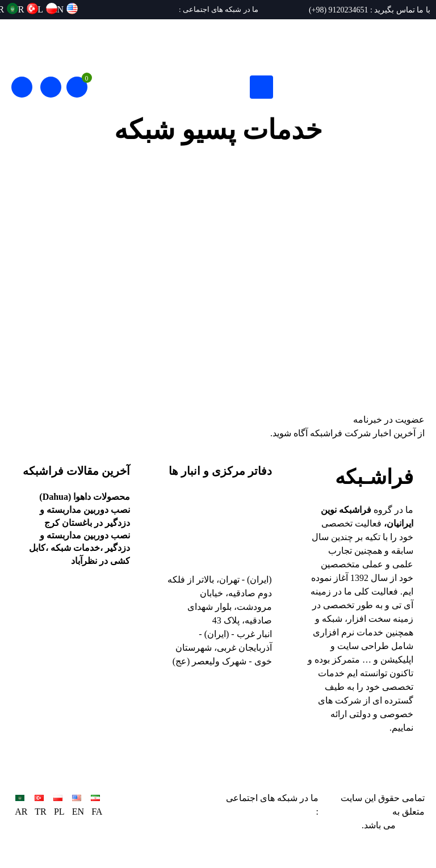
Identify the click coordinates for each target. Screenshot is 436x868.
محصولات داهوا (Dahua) (85, 497)
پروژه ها (400, 175)
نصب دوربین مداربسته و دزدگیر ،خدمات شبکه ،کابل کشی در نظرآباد (79, 548)
